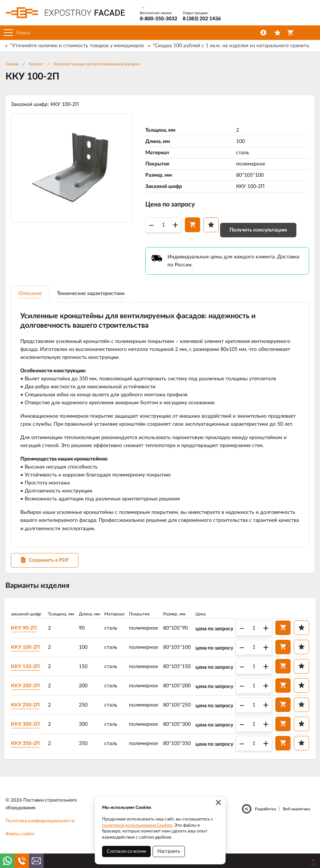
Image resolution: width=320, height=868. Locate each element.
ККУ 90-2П (25, 632)
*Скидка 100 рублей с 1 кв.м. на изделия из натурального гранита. (231, 46)
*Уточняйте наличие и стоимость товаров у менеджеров (77, 46)
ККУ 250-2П (27, 709)
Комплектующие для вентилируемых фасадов (96, 64)
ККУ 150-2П (27, 671)
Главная (12, 64)
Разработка (265, 813)
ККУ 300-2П (27, 728)
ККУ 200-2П (27, 690)
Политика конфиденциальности (40, 826)
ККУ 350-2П (27, 748)
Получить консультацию (258, 231)
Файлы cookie (20, 838)
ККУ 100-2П (27, 651)
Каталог (36, 64)
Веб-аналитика (296, 813)
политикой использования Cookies (137, 825)
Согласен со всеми (126, 851)
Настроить (169, 851)
